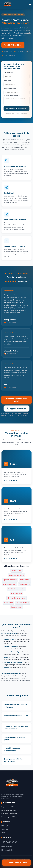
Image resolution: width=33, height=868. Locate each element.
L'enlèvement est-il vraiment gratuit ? (15, 738)
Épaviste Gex (9, 603)
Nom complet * (8, 73)
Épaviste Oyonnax (23, 603)
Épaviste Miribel (17, 607)
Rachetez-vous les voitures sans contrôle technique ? (16, 728)
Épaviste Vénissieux (10, 580)
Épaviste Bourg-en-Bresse (16, 598)
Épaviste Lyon (16, 571)
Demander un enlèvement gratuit (16, 400)
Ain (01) (4, 833)
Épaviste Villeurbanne (16, 575)
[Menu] (30, 4)
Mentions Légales (7, 850)
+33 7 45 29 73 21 (13, 45)
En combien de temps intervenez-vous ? (12, 749)
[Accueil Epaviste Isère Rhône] (8, 4)
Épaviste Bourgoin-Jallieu (16, 589)
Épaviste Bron (25, 580)
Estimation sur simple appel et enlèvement (15, 706)
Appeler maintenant (17, 409)
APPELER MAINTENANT (17, 863)
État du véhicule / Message (12, 95)
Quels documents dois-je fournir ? (16, 717)
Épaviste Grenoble (9, 584)
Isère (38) (5, 829)
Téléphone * (7, 81)
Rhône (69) (5, 826)
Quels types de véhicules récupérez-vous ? (13, 760)
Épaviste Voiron (17, 593)
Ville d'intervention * (10, 89)
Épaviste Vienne (24, 584)
